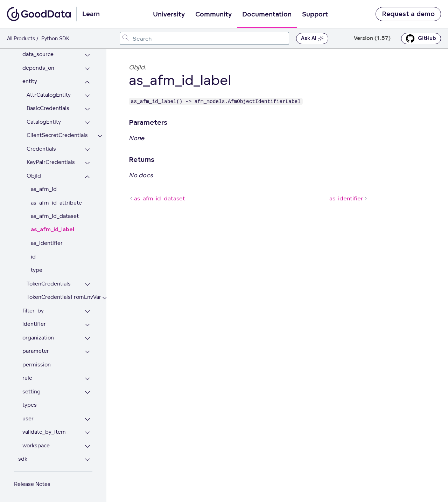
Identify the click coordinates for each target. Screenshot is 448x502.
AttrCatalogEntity (49, 95)
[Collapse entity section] (87, 82)
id (33, 257)
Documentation (267, 14)
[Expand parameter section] (87, 352)
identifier (34, 324)
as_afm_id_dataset (55, 216)
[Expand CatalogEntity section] (87, 123)
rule (27, 378)
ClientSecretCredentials (57, 135)
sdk (23, 459)
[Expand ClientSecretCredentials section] (100, 136)
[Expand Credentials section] (87, 150)
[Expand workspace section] (87, 446)
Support (315, 14)
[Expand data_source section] (87, 55)
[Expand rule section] (87, 379)
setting (31, 391)
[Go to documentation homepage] (39, 14)
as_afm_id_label (52, 230)
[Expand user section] (87, 420)
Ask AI (312, 39)
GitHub (421, 39)
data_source (38, 54)
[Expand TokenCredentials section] (87, 285)
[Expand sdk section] (87, 460)
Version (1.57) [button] (372, 38)
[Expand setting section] (87, 393)
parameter (36, 351)
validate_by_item (44, 432)
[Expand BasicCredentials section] (87, 109)
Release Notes (32, 484)
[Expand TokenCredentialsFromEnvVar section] (104, 298)
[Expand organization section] (87, 339)
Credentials (41, 149)
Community (213, 14)
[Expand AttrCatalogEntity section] (87, 96)
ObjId (34, 176)
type (37, 270)
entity (30, 81)
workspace (36, 445)
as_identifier (47, 243)
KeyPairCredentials (51, 162)
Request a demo (408, 14)
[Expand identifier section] (87, 325)
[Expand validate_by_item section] (87, 433)
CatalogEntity (44, 122)
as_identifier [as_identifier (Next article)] (349, 198)
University (169, 14)
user (28, 418)
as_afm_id (44, 189)
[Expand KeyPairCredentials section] (87, 163)
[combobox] (204, 38)
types (30, 405)
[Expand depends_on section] (87, 69)
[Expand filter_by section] (87, 312)
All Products (21, 38)
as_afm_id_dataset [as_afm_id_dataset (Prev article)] (157, 198)
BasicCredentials (48, 108)
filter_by (33, 311)
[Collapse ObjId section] (87, 177)
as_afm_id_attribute (56, 203)
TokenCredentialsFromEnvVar (59, 297)
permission (37, 365)
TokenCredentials (49, 284)
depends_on (38, 68)
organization (38, 338)
